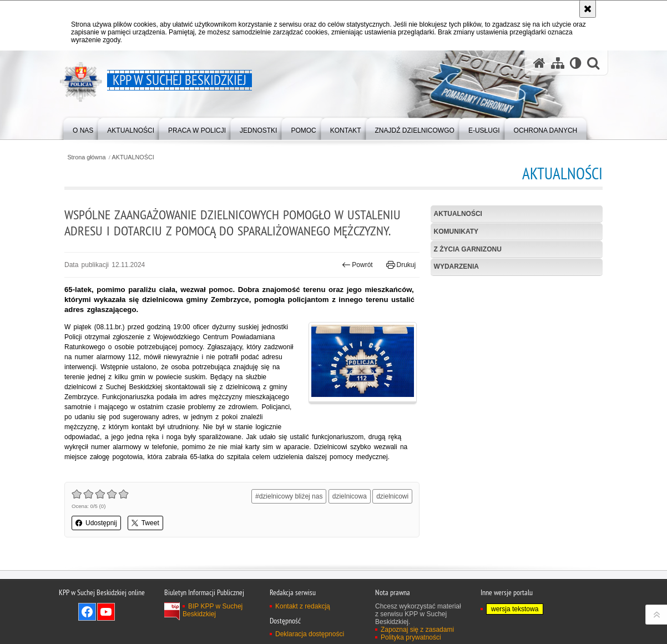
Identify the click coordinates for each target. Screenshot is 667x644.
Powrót (357, 265)
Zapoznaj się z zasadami (417, 630)
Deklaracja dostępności (310, 634)
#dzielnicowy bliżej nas (289, 496)
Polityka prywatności (411, 637)
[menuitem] (83, 128)
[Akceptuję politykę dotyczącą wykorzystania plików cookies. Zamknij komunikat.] (588, 9)
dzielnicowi (392, 496)
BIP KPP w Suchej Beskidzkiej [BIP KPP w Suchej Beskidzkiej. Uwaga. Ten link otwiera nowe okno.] (213, 610)
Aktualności (458, 214)
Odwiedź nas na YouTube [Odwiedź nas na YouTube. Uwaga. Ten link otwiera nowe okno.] (106, 612)
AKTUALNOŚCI (133, 157)
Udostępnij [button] (96, 523)
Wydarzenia (456, 266)
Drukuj (401, 265)
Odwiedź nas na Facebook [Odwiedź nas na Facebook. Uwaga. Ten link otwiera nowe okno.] (87, 612)
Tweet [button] (145, 523)
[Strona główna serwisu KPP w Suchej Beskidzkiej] (539, 63)
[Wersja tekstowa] (576, 63)
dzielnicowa (350, 496)
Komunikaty (456, 232)
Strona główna (86, 157)
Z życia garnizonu (468, 249)
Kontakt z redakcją (303, 606)
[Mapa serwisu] (558, 63)
